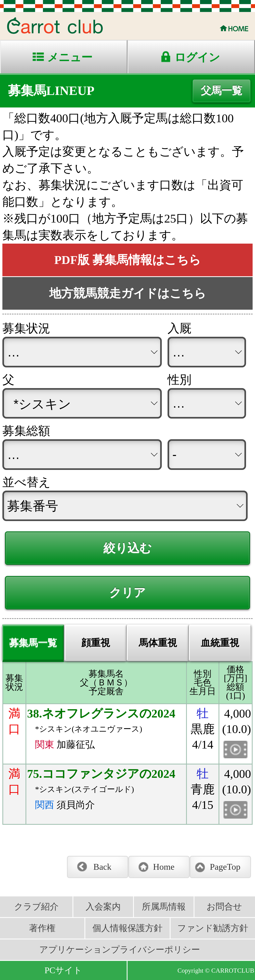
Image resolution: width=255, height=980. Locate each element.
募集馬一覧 (33, 643)
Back (102, 867)
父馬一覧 (222, 91)
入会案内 (103, 907)
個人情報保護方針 (127, 928)
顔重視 (96, 643)
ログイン (197, 57)
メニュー (70, 57)
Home (164, 867)
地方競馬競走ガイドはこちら (128, 293)
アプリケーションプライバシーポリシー (120, 950)
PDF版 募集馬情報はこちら (127, 260)
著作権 (42, 928)
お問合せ (224, 907)
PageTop (225, 867)
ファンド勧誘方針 (213, 928)
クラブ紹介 (36, 907)
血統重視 (220, 643)
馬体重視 (158, 643)
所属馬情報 (164, 907)
